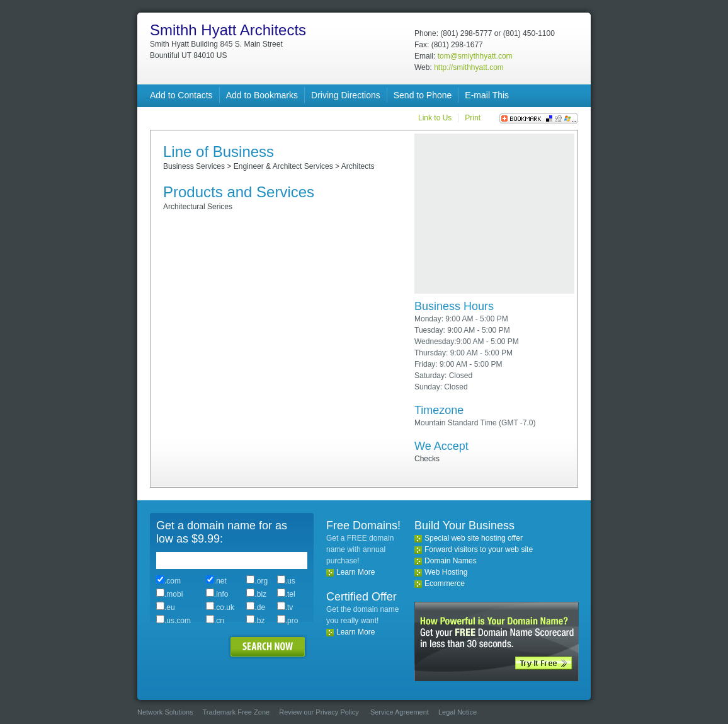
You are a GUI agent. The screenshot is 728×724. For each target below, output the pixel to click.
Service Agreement (400, 712)
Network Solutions (165, 712)
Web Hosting (446, 572)
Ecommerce (445, 583)
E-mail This (487, 95)
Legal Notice (458, 712)
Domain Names (451, 561)
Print (473, 118)
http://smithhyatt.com (469, 67)
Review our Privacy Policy (319, 712)
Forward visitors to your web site (479, 549)
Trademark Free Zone (236, 712)
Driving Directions (346, 95)
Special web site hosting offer (474, 538)
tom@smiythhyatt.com (475, 56)
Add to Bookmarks (262, 95)
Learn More (355, 572)
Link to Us (435, 118)
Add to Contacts (181, 95)
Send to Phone (423, 95)
